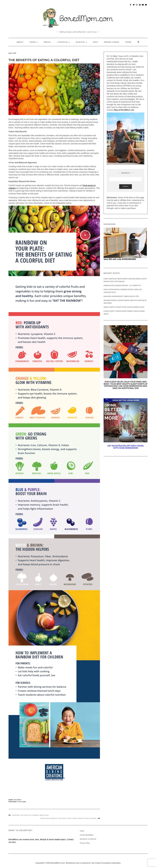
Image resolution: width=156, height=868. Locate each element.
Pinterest (140, 6)
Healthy (81, 42)
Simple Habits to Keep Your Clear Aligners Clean (124, 307)
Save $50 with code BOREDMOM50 (120, 259)
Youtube (143, 6)
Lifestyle (63, 42)
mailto (146, 6)
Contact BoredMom (87, 835)
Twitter (134, 6)
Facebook (131, 6)
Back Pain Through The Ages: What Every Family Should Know (68, 818)
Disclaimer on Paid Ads (88, 839)
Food (34, 42)
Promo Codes (112, 42)
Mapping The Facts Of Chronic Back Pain (30, 815)
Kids (95, 42)
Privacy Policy (85, 843)
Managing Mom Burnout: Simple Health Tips (121, 296)
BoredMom (18, 800)
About (20, 42)
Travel (47, 42)
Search (126, 186)
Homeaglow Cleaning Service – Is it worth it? (122, 286)
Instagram (137, 6)
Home (128, 42)
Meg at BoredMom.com (124, 110)
